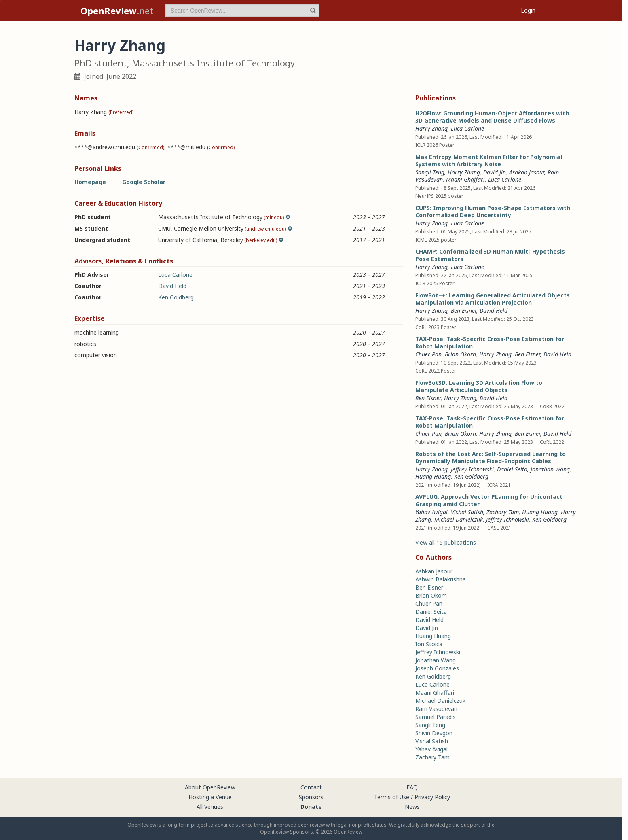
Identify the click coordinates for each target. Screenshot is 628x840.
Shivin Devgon (434, 733)
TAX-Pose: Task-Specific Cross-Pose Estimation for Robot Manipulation (490, 343)
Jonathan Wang (550, 469)
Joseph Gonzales (437, 668)
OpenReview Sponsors (287, 832)
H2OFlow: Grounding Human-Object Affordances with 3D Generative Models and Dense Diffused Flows (492, 117)
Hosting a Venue (210, 797)
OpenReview (142, 825)
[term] (242, 11)
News (412, 807)
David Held (172, 286)
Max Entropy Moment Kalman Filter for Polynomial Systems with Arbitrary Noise (489, 160)
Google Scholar (144, 182)
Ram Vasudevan (436, 709)
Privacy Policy (432, 797)
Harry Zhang (431, 128)
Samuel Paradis (436, 717)
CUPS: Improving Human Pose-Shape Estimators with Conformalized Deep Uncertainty (493, 211)
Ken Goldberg (176, 297)
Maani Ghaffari (465, 179)
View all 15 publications (446, 542)
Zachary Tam (503, 512)
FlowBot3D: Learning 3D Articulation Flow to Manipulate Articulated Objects (479, 386)
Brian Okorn (460, 354)
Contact (311, 787)
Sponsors (311, 797)
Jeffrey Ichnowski (472, 469)
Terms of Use (392, 797)
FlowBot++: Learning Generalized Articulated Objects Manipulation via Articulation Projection (493, 299)
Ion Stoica (429, 644)
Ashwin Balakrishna (441, 579)
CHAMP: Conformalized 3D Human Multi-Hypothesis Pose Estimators (490, 255)
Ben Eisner (464, 311)
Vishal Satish (467, 512)
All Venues (210, 807)
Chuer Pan (428, 354)
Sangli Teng (430, 172)
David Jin (495, 172)
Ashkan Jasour (527, 172)
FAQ (412, 787)
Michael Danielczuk (459, 519)
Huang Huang (433, 476)
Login (528, 10)
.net (117, 11)
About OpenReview (210, 787)
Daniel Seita (512, 469)
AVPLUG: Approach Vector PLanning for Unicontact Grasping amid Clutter (489, 500)
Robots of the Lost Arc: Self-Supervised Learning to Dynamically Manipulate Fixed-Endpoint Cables (491, 457)
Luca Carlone (175, 275)
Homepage (90, 182)
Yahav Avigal (431, 512)
